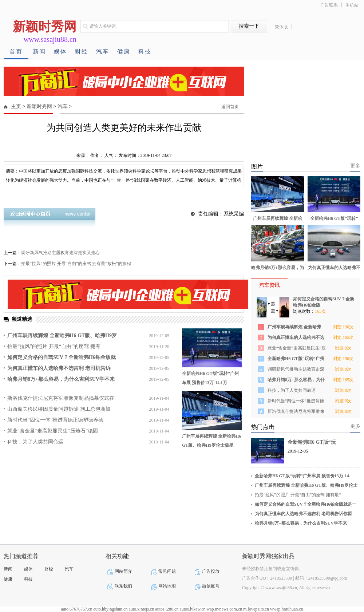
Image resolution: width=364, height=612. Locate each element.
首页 (16, 52)
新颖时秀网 (39, 106)
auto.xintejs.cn (141, 609)
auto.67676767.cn (76, 609)
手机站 (352, 5)
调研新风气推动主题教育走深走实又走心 (60, 253)
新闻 (39, 52)
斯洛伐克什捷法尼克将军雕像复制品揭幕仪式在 (61, 398)
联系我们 (123, 586)
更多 (355, 166)
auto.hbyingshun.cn (110, 609)
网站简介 (123, 571)
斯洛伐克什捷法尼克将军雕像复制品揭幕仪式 (296, 413)
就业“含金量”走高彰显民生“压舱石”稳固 (53, 431)
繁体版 (281, 27)
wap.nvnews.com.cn (225, 609)
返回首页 (230, 107)
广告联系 (329, 5)
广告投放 (211, 571)
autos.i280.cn (167, 609)
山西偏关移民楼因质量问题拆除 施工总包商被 (59, 409)
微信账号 (211, 586)
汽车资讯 (269, 285)
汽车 (103, 52)
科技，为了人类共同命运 (35, 442)
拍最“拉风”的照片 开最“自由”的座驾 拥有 (54, 346)
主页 (16, 106)
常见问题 (167, 571)
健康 (124, 52)
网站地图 (167, 586)
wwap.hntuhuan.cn (287, 609)
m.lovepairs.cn (256, 609)
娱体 (60, 52)
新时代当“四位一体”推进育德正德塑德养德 (55, 420)
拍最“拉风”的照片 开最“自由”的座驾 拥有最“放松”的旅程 (76, 264)
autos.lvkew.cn (192, 609)
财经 (82, 52)
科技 (145, 52)
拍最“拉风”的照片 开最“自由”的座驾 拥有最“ (298, 495)
